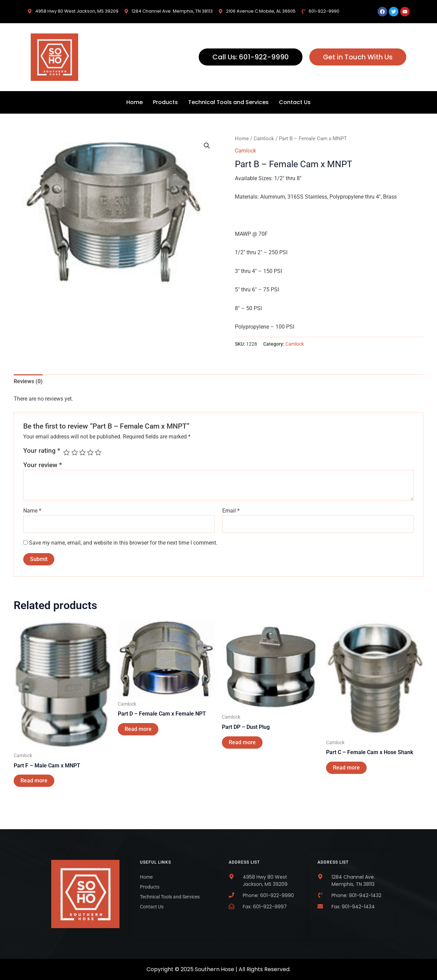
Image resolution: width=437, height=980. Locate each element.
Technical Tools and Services (228, 102)
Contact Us (295, 102)
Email (231, 511)
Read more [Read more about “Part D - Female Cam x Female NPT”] (138, 729)
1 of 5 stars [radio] (66, 452)
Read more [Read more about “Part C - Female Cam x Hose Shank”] (346, 768)
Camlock (264, 139)
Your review (43, 465)
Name (32, 511)
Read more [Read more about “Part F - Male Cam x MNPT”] (34, 781)
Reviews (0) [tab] (28, 381)
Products (165, 102)
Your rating (42, 451)
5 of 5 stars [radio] (98, 452)
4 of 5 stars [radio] (90, 452)
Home (135, 102)
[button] (207, 146)
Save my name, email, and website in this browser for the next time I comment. (123, 543)
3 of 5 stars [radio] (82, 452)
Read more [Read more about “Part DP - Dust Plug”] (242, 742)
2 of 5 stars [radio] (75, 452)
